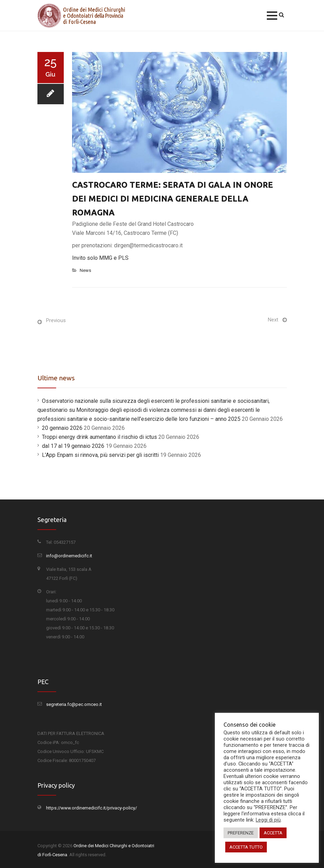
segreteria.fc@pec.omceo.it (74, 704)
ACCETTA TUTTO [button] (246, 847)
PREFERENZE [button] (241, 833)
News (85, 270)
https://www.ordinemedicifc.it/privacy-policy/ (91, 808)
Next (273, 320)
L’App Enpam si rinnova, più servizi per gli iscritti (100, 455)
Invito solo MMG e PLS (100, 258)
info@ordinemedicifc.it (69, 556)
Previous (56, 320)
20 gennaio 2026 (62, 428)
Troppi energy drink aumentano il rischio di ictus (99, 437)
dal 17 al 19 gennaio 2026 (73, 446)
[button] (272, 16)
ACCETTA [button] (273, 833)
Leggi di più (268, 820)
